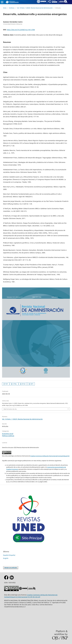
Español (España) (9, 555)
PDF (6, 384)
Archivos (12, 8)
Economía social (8, 434)
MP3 (32, 384)
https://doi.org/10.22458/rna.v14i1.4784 (21, 30)
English (6, 558)
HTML (15, 384)
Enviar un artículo (11, 568)
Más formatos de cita (10, 409)
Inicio (5, 8)
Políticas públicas (8, 436)
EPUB (23, 384)
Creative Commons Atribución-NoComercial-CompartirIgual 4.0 (50, 456)
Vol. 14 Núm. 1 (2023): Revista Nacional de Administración (35, 8)
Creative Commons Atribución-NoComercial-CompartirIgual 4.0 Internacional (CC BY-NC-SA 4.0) (31, 596)
